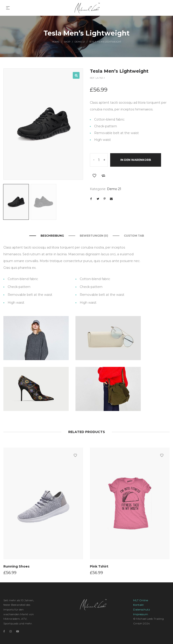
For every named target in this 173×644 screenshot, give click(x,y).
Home (56, 42)
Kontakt (138, 605)
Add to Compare (103, 176)
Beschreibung (52, 236)
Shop (67, 42)
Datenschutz (142, 609)
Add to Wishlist (94, 176)
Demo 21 (80, 42)
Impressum (141, 614)
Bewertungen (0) (94, 236)
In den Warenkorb (136, 160)
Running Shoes (17, 566)
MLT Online (141, 600)
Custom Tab (134, 236)
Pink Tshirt (99, 566)
